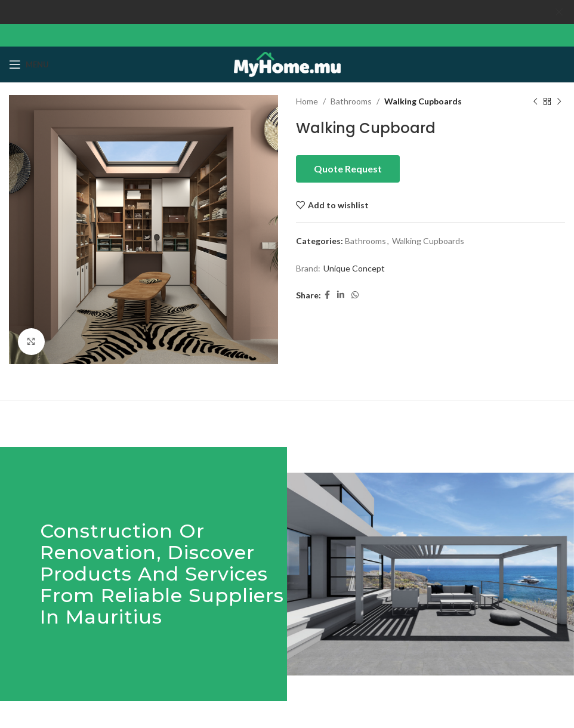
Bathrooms (351, 101)
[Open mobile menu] (29, 64)
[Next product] (559, 101)
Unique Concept (354, 268)
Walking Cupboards (423, 101)
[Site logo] (287, 63)
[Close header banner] (559, 12)
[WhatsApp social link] (355, 295)
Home (307, 101)
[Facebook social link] (327, 295)
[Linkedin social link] (341, 295)
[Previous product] (535, 101)
